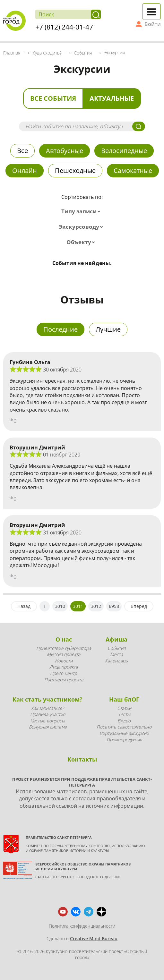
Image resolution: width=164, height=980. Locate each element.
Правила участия (48, 714)
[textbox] (82, 211)
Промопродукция (124, 740)
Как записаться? (47, 708)
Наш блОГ (124, 699)
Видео (124, 721)
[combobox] (82, 211)
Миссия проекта (64, 654)
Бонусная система (48, 727)
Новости (64, 661)
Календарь (116, 661)
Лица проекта (64, 667)
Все (22, 151)
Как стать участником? (47, 699)
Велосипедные (124, 151)
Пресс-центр (64, 673)
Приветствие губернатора (64, 648)
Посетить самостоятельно (124, 727)
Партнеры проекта (64, 680)
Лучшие (108, 329)
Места (117, 654)
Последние (60, 329)
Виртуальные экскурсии (124, 733)
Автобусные (65, 151)
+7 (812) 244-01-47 (64, 27)
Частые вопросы (47, 721)
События (117, 648)
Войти (153, 24)
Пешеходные (75, 170)
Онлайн (25, 170)
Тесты (124, 714)
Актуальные (112, 98)
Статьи (124, 708)
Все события (53, 98)
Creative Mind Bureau (94, 938)
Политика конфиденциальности (82, 926)
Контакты (82, 759)
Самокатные (133, 170)
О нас (64, 639)
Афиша (117, 639)
